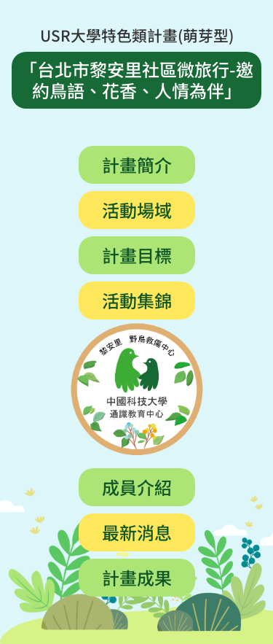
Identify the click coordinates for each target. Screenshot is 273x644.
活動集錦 (137, 299)
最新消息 (137, 531)
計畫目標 (137, 254)
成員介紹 (137, 486)
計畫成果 (137, 577)
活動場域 (137, 209)
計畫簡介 (137, 164)
